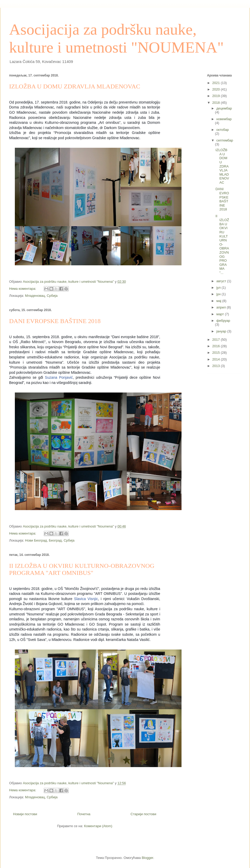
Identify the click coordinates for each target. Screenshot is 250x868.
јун (219, 294)
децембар (224, 108)
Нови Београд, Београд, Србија (50, 540)
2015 (217, 353)
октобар (223, 130)
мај (219, 301)
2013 (217, 366)
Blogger (147, 858)
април (222, 307)
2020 (217, 89)
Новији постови (25, 814)
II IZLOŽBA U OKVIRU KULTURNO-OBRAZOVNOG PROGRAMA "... (222, 244)
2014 (217, 359)
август (222, 281)
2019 (217, 96)
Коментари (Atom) (98, 826)
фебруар (223, 321)
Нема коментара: (23, 289)
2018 (217, 103)
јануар (222, 331)
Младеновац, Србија (41, 296)
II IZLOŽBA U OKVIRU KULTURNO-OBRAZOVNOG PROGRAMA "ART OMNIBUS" (82, 569)
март (221, 314)
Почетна (84, 814)
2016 (217, 346)
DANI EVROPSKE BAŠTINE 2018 (55, 321)
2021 (217, 83)
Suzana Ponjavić (59, 377)
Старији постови (143, 814)
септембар (225, 140)
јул (219, 288)
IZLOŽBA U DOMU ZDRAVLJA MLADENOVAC (75, 86)
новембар (224, 119)
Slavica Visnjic (86, 599)
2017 (217, 340)
